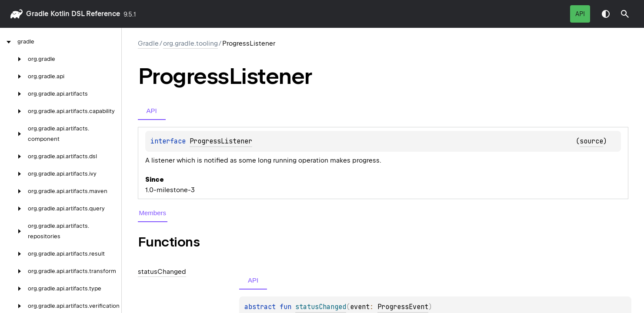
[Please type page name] (625, 14)
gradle (37, 14)
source (591, 141)
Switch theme (606, 14)
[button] (625, 14)
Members (153, 213)
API (580, 14)
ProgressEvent (403, 307)
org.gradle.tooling (190, 43)
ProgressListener (221, 141)
